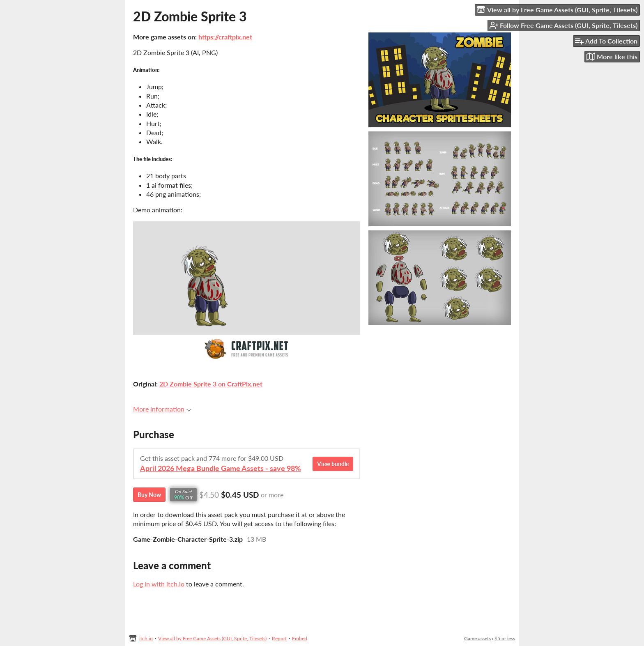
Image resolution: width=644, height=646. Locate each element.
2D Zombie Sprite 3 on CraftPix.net (211, 384)
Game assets (477, 638)
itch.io (146, 638)
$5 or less (505, 638)
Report (279, 638)
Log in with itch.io (159, 584)
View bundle (333, 464)
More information (162, 409)
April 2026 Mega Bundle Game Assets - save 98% (221, 468)
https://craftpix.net (225, 37)
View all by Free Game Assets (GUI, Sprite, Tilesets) (212, 638)
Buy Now (149, 495)
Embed (300, 638)
